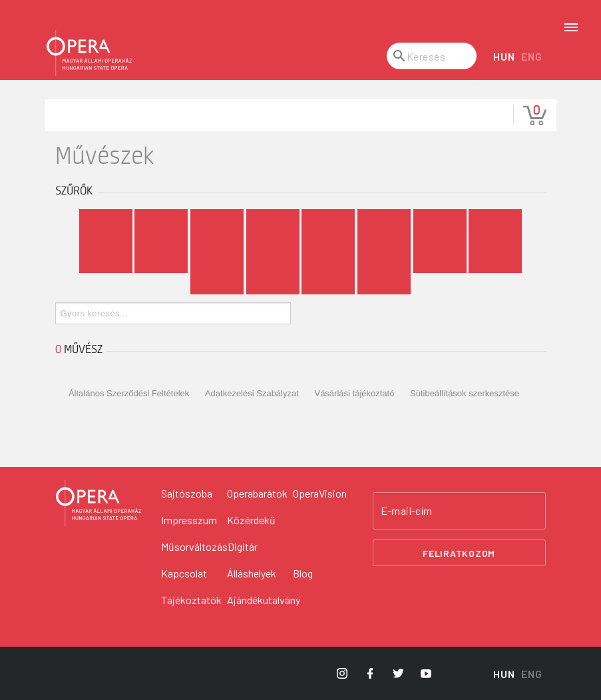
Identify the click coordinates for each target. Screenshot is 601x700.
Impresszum (189, 520)
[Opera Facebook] (370, 673)
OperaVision (320, 493)
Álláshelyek (252, 573)
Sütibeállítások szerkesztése (465, 393)
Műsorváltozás (194, 546)
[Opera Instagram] (342, 673)
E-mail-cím (407, 511)
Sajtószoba (187, 493)
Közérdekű (251, 520)
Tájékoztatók (191, 600)
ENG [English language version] (531, 56)
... (384, 284)
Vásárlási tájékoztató (354, 393)
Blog (303, 573)
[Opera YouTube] (426, 673)
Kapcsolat (184, 573)
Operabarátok (257, 493)
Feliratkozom (459, 553)
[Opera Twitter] (398, 673)
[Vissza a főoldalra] (99, 504)
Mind (106, 220)
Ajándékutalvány (264, 600)
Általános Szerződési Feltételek (129, 393)
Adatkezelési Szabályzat (252, 393)
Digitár (243, 546)
